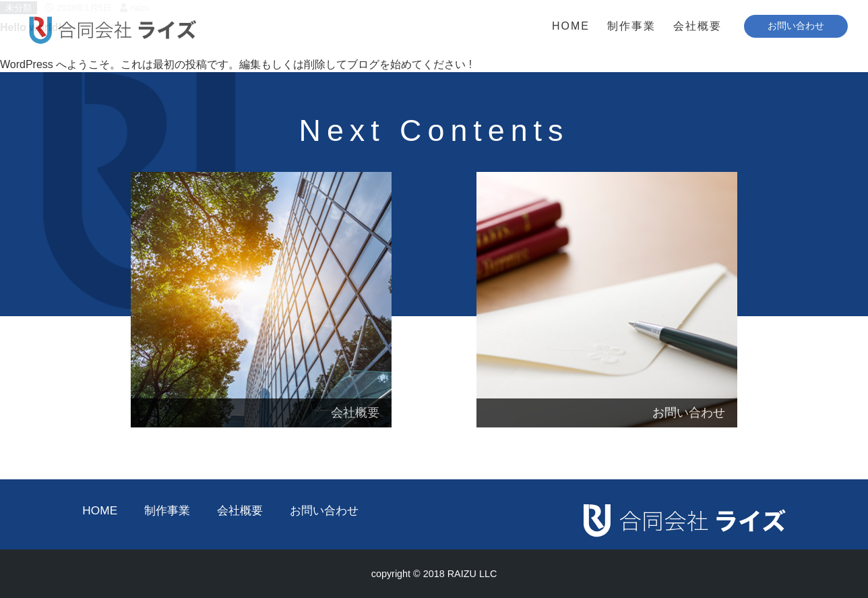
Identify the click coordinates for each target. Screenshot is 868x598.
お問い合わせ (324, 510)
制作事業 (631, 26)
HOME (571, 26)
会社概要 (697, 26)
